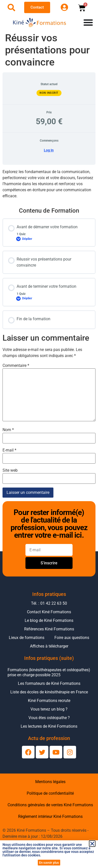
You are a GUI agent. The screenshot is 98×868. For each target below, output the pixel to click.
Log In (49, 150)
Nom (8, 430)
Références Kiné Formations (49, 629)
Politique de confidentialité (50, 793)
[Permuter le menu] (88, 22)
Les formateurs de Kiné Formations (49, 683)
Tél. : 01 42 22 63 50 (49, 603)
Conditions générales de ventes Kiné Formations (50, 805)
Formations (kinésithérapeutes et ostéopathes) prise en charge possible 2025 (49, 672)
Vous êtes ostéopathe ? (49, 718)
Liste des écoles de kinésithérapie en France (49, 692)
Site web (10, 470)
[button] (92, 844)
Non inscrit (49, 93)
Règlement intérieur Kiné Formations (50, 816)
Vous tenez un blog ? (49, 709)
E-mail (9, 450)
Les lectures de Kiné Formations (49, 726)
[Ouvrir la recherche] (11, 8)
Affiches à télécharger (49, 646)
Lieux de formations (27, 638)
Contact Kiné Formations (49, 612)
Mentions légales (50, 782)
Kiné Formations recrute (49, 701)
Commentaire (16, 366)
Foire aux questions (72, 638)
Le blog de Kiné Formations (49, 620)
